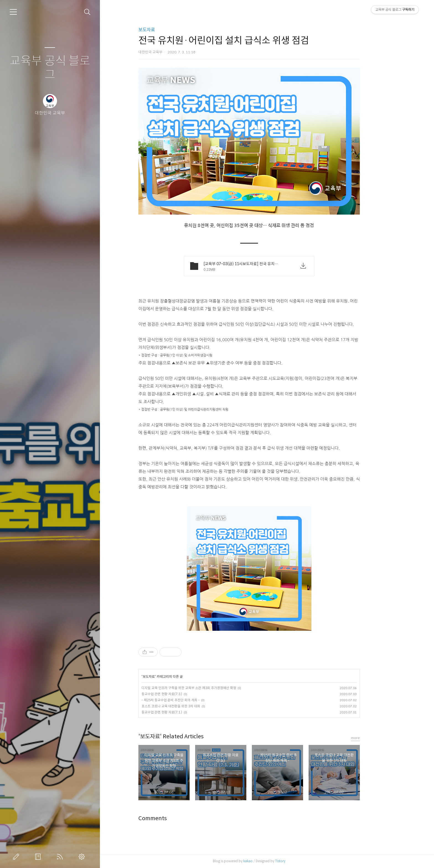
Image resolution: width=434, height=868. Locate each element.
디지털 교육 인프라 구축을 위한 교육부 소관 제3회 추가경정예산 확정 (206, 688)
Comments (170, 818)
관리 (83, 857)
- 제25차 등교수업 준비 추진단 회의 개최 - (188, 700)
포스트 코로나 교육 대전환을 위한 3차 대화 (188, 706)
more (373, 738)
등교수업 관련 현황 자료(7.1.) (179, 712)
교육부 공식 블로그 (50, 68)
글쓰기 (17, 857)
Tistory (298, 861)
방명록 (39, 857)
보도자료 (164, 30)
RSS (61, 857)
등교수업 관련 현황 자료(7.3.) (179, 694)
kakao (266, 861)
